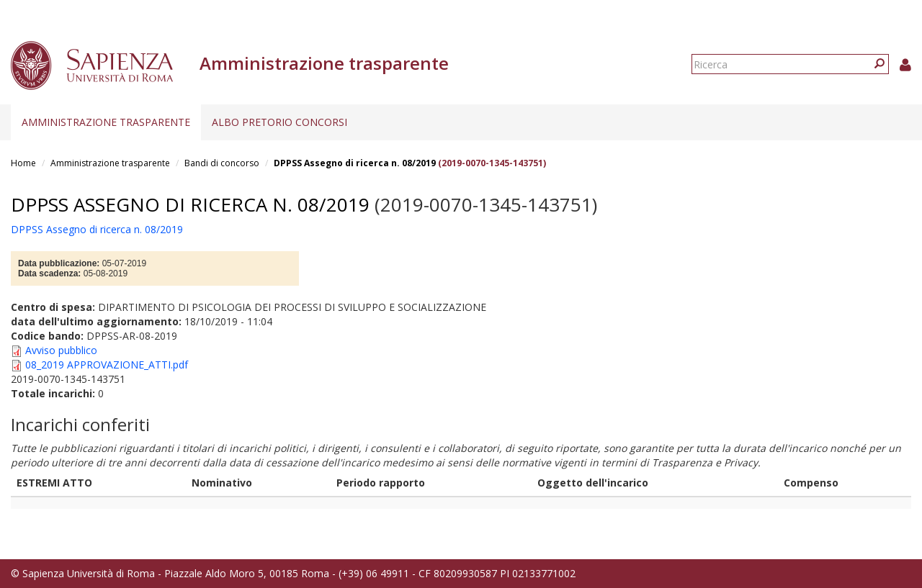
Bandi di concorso (222, 163)
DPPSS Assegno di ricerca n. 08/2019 (355, 163)
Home (23, 163)
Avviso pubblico (61, 350)
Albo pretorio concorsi (279, 122)
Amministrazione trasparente (106, 122)
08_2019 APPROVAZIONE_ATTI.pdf (107, 365)
